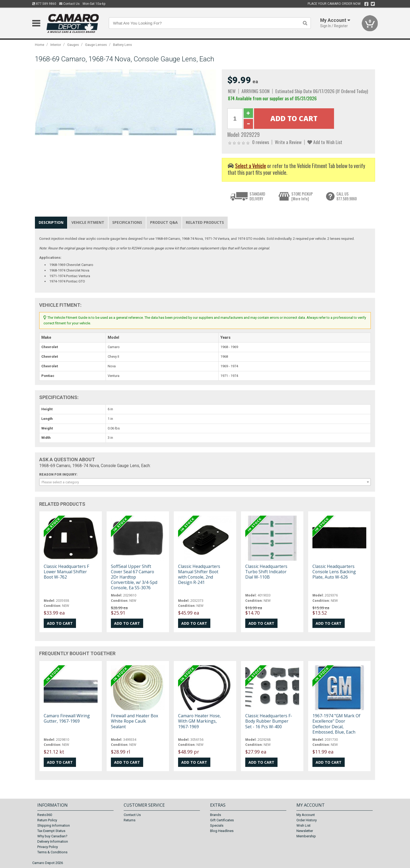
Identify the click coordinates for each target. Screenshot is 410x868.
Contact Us (69, 4)
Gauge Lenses (96, 45)
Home (40, 45)
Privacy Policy (48, 847)
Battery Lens (122, 45)
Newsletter (305, 831)
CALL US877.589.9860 (347, 196)
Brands (216, 815)
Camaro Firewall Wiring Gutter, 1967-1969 (67, 718)
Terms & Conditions (52, 852)
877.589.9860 (44, 4)
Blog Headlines (222, 831)
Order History (307, 820)
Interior (56, 45)
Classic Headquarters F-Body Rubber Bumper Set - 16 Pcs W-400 (269, 721)
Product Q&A (164, 222)
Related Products (205, 222)
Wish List (304, 825)
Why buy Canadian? (52, 836)
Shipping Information (54, 825)
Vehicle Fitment (88, 222)
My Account (306, 815)
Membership (306, 836)
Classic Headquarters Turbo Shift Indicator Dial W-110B (266, 572)
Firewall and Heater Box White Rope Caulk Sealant (134, 721)
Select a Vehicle (251, 166)
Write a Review (288, 142)
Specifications (127, 222)
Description (51, 222)
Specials (217, 825)
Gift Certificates (222, 820)
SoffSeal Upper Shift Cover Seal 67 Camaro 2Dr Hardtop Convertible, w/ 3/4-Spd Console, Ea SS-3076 (134, 577)
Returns (130, 820)
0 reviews (261, 142)
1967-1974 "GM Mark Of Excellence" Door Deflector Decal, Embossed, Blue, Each (336, 724)
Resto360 (45, 815)
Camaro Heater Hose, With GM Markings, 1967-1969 (199, 721)
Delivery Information (53, 841)
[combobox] (205, 482)
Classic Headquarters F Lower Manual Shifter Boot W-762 (66, 572)
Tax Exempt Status (51, 831)
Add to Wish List (325, 142)
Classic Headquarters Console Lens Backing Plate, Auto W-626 (334, 572)
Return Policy (47, 820)
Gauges (73, 45)
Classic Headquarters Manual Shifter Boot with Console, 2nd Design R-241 (199, 574)
